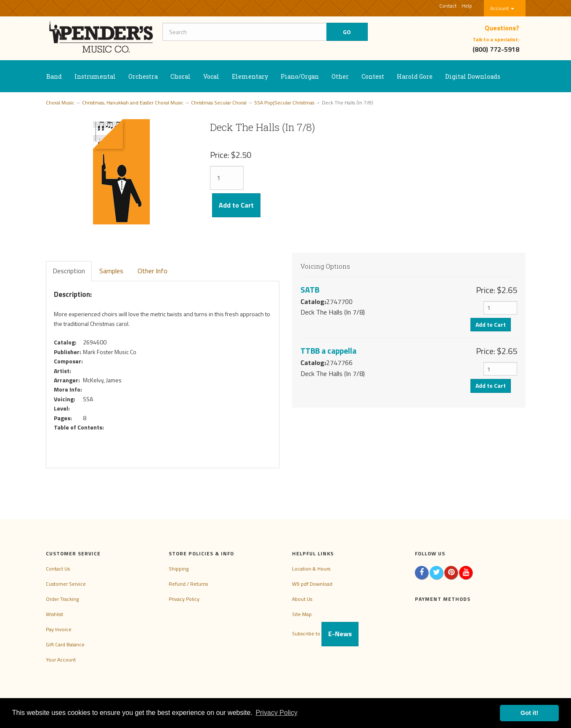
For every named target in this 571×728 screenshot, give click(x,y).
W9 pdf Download (312, 584)
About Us (302, 599)
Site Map (302, 614)
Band (54, 76)
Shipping (179, 569)
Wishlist (54, 614)
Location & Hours (311, 569)
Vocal (211, 76)
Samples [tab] (111, 271)
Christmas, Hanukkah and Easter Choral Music (133, 103)
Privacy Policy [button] (276, 713)
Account (502, 8)
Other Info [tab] (153, 271)
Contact (448, 6)
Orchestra (143, 76)
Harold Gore (415, 76)
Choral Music (60, 103)
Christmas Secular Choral (219, 103)
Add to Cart (236, 205)
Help (467, 6)
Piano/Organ (300, 76)
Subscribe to (325, 633)
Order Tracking (62, 599)
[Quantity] (227, 178)
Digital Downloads (473, 76)
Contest (373, 76)
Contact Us (58, 569)
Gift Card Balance (65, 644)
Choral (181, 76)
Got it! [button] (529, 713)
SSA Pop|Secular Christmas (284, 103)
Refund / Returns (188, 584)
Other (340, 76)
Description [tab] (69, 271)
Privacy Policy (184, 599)
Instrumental (95, 76)
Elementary (250, 76)
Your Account (61, 660)
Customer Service (66, 584)
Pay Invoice (59, 629)
